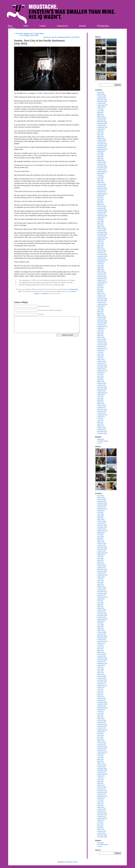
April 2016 (101, 313)
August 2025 (101, 107)
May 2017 (100, 290)
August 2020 (101, 218)
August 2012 (101, 395)
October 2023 (102, 148)
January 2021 (102, 208)
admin (75, 862)
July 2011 (100, 419)
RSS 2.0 (60, 291)
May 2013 (100, 378)
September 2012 (102, 393)
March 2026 (101, 94)
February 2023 (102, 162)
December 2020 (102, 210)
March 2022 (101, 183)
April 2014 (101, 358)
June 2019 (101, 243)
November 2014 (102, 345)
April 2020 (101, 225)
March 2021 (101, 205)
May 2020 (100, 223)
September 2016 (102, 304)
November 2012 (102, 389)
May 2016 (100, 312)
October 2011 (102, 413)
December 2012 (102, 387)
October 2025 (102, 103)
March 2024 (101, 138)
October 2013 (102, 369)
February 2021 (102, 207)
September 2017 (102, 282)
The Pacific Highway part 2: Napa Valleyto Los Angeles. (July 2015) (29, 35)
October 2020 (102, 214)
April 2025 (101, 114)
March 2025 (101, 116)
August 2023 (101, 151)
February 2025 (102, 118)
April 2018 (101, 269)
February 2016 (102, 317)
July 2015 (100, 330)
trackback (45, 294)
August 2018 (101, 262)
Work (26, 26)
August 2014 (101, 350)
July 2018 (100, 264)
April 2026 (101, 92)
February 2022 (102, 184)
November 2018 (102, 256)
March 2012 (101, 404)
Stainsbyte (101, 439)
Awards (82, 26)
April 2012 (101, 402)
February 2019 (102, 251)
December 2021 (102, 188)
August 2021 (101, 196)
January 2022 (102, 186)
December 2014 (102, 343)
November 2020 (102, 212)
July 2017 (100, 286)
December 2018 (102, 255)
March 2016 (101, 315)
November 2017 (102, 278)
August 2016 (101, 306)
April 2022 (101, 181)
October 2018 (102, 258)
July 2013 (100, 374)
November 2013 (102, 367)
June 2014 (101, 354)
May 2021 (100, 201)
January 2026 (102, 98)
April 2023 (101, 159)
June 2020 (101, 221)
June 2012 (101, 398)
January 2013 (102, 385)
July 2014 (100, 352)
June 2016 (101, 310)
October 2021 (102, 192)
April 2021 (101, 203)
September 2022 (102, 172)
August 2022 (101, 173)
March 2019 (101, 249)
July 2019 (100, 242)
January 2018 (102, 275)
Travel (20, 291)
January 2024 (102, 142)
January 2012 (102, 408)
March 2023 (101, 160)
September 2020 (102, 216)
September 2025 (102, 105)
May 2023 (100, 157)
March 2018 (101, 271)
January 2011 (102, 430)
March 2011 (101, 426)
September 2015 (102, 326)
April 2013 (101, 380)
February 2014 (102, 361)
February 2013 (102, 384)
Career (43, 26)
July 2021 (100, 197)
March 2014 (101, 360)
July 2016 (100, 308)
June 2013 (101, 376)
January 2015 (102, 341)
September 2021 (102, 194)
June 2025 (101, 111)
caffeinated (69, 862)
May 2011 (100, 422)
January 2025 (102, 120)
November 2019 (102, 234)
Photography (103, 26)
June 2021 (101, 199)
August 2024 (101, 129)
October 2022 (102, 170)
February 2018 (102, 273)
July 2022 (100, 175)
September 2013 (102, 371)
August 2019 (101, 240)
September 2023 (102, 149)
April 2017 (101, 291)
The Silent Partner (103, 441)
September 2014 (102, 349)
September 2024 (102, 127)
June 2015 (101, 332)
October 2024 (102, 125)
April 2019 (101, 247)
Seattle (40, 93)
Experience (62, 26)
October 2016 (102, 302)
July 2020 (100, 219)
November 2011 (102, 411)
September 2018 (102, 260)
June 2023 (101, 155)
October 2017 (102, 280)
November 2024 (102, 124)
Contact (12, 28)
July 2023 (100, 153)
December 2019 (102, 232)
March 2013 (101, 382)
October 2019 (102, 236)
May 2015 (100, 334)
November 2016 (102, 301)
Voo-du (100, 443)
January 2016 (102, 319)
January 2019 (102, 253)
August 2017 (101, 284)
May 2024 (100, 135)
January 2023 (102, 164)
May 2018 (100, 267)
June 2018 (101, 266)
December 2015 (102, 321)
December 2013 (102, 365)
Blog (10, 26)
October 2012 (102, 391)
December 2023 (102, 144)
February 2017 (102, 295)
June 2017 (101, 288)
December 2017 (102, 277)
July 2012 (100, 396)
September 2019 (102, 238)
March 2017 (101, 293)
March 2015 (101, 337)
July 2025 (100, 109)
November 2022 (102, 168)
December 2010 (102, 431)
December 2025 (102, 100)
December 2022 (102, 166)
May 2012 (100, 400)
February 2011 (102, 428)
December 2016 (102, 299)
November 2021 (102, 190)
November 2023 (102, 146)
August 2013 (101, 372)
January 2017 (102, 297)
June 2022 (101, 177)
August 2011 (101, 417)
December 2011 (102, 409)
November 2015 (102, 323)
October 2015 (102, 325)
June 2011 (101, 420)
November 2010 (102, 433)
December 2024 (102, 122)
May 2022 (100, 179)
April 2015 (101, 336)
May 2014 (100, 356)
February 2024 (102, 140)
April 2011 (101, 424)
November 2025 (102, 101)
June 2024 (101, 133)
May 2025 (100, 113)
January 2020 (102, 231)
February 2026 (102, 96)
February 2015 (102, 339)
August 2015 (101, 328)
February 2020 (102, 229)
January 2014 (102, 363)
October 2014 (102, 347)
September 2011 (102, 415)
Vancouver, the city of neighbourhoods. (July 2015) (61, 37)
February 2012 (102, 406)
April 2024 (101, 137)
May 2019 (100, 245)
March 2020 (101, 227)
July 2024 (100, 131)
